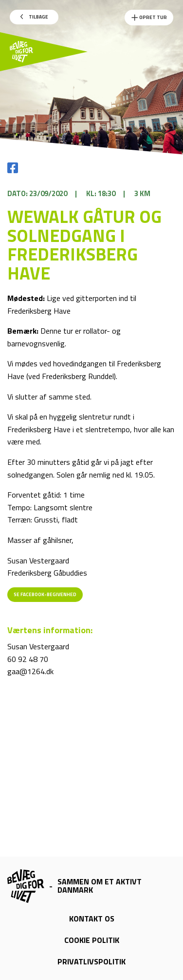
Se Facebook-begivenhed (45, 594)
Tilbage (34, 17)
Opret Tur (149, 18)
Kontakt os (92, 919)
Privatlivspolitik (91, 961)
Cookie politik (92, 940)
